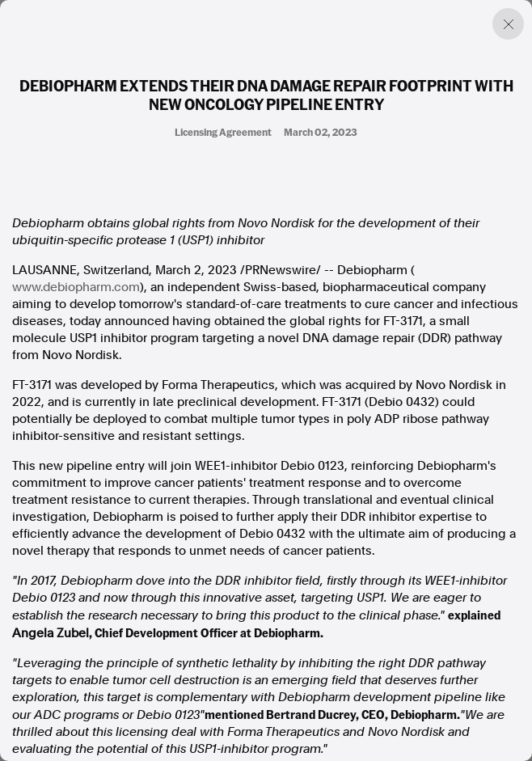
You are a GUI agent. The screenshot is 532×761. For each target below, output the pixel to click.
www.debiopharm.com (76, 287)
